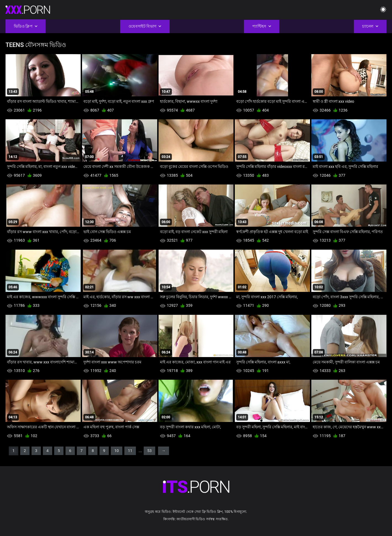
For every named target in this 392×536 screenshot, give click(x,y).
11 (130, 451)
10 (117, 451)
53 (149, 451)
